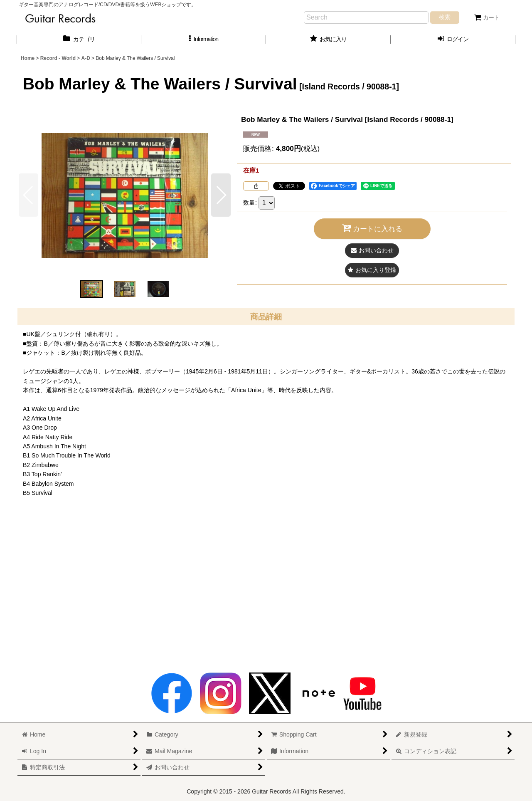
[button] (204, 39)
